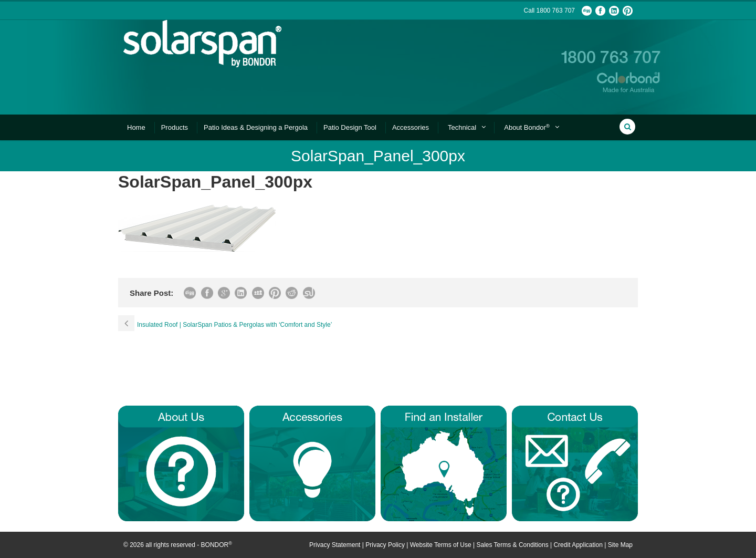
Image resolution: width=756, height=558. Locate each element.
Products (175, 127)
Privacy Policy (385, 545)
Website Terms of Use (441, 545)
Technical (462, 127)
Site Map (620, 545)
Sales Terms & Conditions (512, 545)
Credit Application (578, 545)
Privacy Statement (335, 545)
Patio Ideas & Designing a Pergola (256, 127)
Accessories (411, 127)
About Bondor (527, 127)
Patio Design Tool (350, 127)
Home (136, 127)
